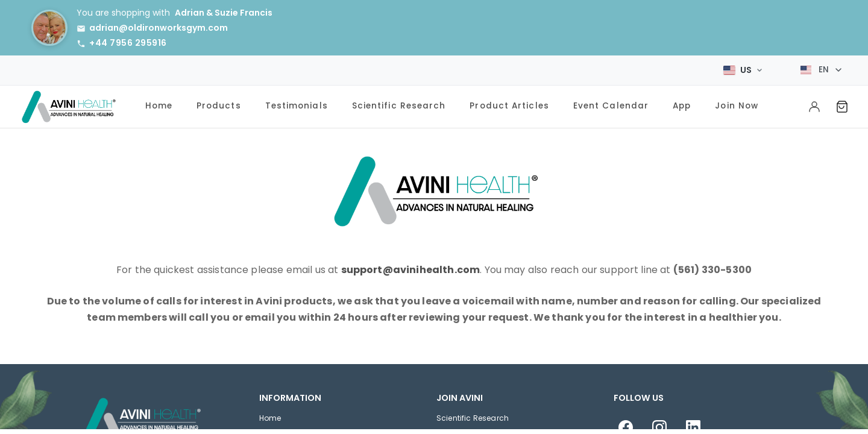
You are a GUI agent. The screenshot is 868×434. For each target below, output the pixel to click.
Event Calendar (611, 104)
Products (219, 104)
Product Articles (509, 104)
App (682, 104)
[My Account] (814, 105)
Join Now (737, 104)
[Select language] (821, 69)
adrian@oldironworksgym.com (159, 28)
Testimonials (297, 104)
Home (159, 104)
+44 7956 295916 (128, 43)
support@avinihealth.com (411, 268)
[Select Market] (743, 69)
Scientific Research (399, 104)
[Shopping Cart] (842, 105)
